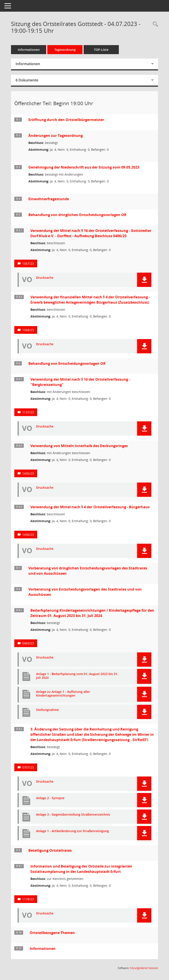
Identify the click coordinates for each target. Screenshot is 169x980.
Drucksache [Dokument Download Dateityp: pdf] (45, 278)
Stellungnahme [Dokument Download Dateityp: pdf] (47, 710)
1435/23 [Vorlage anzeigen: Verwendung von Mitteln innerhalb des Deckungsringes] (28, 473)
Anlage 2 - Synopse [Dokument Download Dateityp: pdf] (50, 798)
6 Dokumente (27, 80)
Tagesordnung (65, 50)
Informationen (29, 50)
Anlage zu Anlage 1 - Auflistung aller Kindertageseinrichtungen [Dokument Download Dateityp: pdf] (63, 694)
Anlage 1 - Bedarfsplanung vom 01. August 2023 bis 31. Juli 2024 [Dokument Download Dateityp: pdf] (77, 676)
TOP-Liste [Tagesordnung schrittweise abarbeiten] (101, 50)
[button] (144, 280)
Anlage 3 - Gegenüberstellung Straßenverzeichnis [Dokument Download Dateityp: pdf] (73, 815)
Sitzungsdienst (144, 968)
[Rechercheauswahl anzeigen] (154, 24)
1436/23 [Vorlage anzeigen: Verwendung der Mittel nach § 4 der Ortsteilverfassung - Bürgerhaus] (28, 535)
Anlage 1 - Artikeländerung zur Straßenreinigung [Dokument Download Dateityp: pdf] (73, 831)
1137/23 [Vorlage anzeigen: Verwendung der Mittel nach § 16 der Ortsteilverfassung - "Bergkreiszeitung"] (28, 412)
